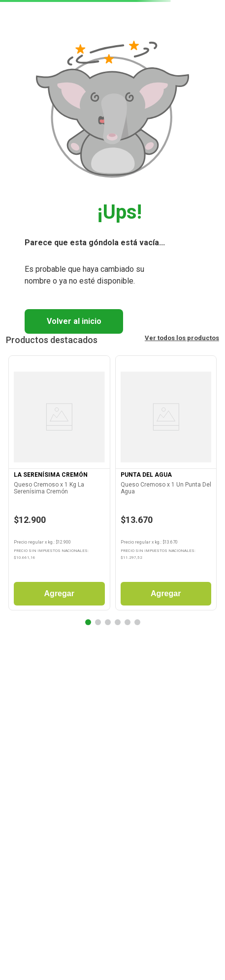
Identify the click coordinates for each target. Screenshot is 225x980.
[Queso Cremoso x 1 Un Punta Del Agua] (166, 485)
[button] (88, 622)
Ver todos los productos (182, 338)
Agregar (59, 593)
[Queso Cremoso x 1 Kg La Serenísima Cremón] (59, 485)
